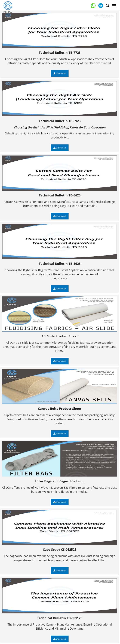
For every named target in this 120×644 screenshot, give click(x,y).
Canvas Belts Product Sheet (60, 390)
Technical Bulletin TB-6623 (60, 176)
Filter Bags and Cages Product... (60, 462)
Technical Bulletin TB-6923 (60, 102)
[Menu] (114, 6)
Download (60, 73)
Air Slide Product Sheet (60, 317)
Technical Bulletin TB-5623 (60, 245)
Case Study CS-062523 (60, 531)
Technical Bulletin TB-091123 (60, 599)
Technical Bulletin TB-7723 (60, 34)
